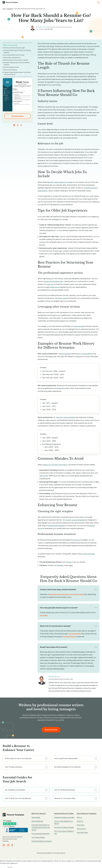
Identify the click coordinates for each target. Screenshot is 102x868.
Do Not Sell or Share (82, 831)
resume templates (78, 519)
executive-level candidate (65, 417)
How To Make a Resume (38, 836)
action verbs (62, 298)
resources (77, 539)
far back (69, 561)
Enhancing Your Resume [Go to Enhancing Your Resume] (10, 70)
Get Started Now (18, 116)
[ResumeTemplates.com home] (10, 2)
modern (68, 519)
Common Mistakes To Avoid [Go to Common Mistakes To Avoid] (11, 67)
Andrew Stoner (54, 675)
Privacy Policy (81, 824)
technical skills (79, 326)
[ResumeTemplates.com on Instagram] (8, 844)
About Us (79, 816)
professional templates (56, 525)
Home (4, 9)
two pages (44, 614)
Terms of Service (81, 827)
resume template (88, 553)
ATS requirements (69, 635)
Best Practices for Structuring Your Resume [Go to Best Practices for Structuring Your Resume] (16, 60)
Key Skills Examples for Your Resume (42, 840)
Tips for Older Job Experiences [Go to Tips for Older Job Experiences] (12, 57)
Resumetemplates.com (48, 852)
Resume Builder (36, 816)
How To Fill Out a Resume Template (64, 826)
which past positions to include (61, 182)
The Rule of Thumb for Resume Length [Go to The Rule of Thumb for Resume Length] (14, 48)
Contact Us (80, 820)
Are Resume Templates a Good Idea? (64, 816)
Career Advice (10, 9)
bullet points (55, 287)
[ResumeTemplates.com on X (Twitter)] (4, 844)
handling (60, 564)
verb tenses (44, 475)
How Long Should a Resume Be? (41, 832)
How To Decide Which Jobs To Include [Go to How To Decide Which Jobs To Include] (14, 55)
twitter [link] (18, 125)
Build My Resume (51, 728)
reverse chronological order (53, 281)
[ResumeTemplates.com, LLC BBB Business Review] (16, 829)
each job (50, 284)
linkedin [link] (14, 125)
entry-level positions (85, 353)
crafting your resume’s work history (55, 464)
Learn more (4, 867)
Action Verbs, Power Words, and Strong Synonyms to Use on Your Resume (41, 826)
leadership (61, 388)
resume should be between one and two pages (66, 593)
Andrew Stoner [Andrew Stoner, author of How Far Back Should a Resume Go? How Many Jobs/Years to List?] (42, 27)
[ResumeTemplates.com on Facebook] (12, 844)
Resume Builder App (37, 820)
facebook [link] (21, 125)
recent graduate (65, 353)
